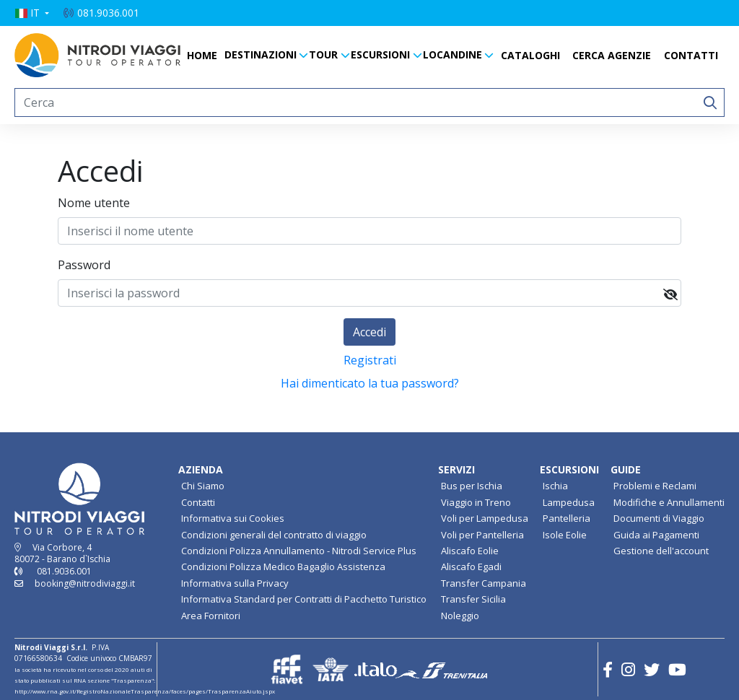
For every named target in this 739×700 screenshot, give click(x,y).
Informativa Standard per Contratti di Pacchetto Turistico (304, 599)
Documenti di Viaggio (659, 518)
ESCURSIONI (380, 54)
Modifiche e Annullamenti (669, 502)
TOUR (323, 54)
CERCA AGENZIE (612, 55)
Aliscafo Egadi (471, 566)
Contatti (198, 502)
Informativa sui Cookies (233, 518)
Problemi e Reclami (655, 486)
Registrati (370, 360)
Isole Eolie (565, 535)
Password (84, 265)
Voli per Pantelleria (482, 535)
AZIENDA (201, 469)
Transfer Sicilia (473, 599)
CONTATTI (691, 55)
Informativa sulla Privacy (235, 583)
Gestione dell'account (661, 551)
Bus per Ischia (472, 486)
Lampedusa (569, 502)
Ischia (555, 486)
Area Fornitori (211, 616)
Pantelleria (567, 518)
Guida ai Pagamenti (656, 535)
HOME (202, 55)
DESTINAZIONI (261, 54)
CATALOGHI (530, 55)
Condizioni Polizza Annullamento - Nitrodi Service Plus (299, 551)
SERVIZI (456, 469)
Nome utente (94, 203)
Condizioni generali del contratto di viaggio (274, 535)
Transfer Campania (484, 583)
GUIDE (626, 469)
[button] (32, 13)
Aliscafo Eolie (470, 551)
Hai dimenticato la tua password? (370, 383)
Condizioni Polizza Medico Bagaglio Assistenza (283, 566)
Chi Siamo (203, 486)
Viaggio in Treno (476, 502)
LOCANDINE (452, 54)
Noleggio (460, 616)
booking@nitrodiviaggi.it (85, 583)
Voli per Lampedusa (485, 518)
